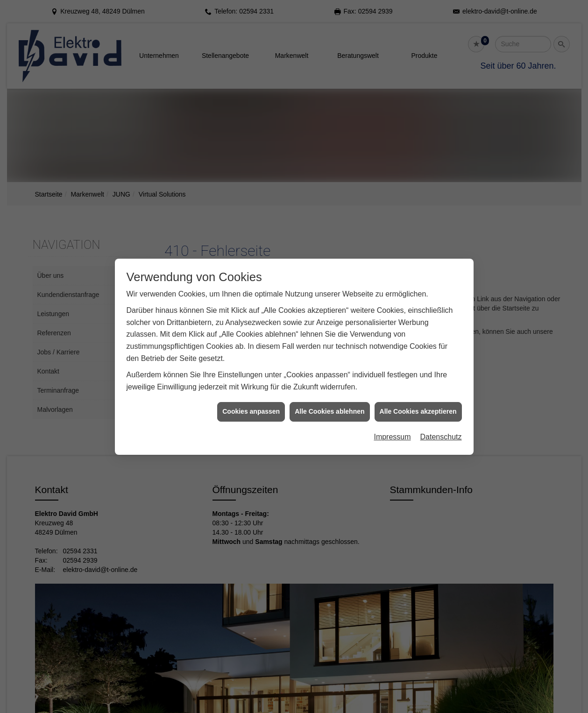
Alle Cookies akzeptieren (418, 404)
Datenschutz (441, 429)
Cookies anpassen (251, 404)
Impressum (392, 429)
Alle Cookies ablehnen (329, 404)
